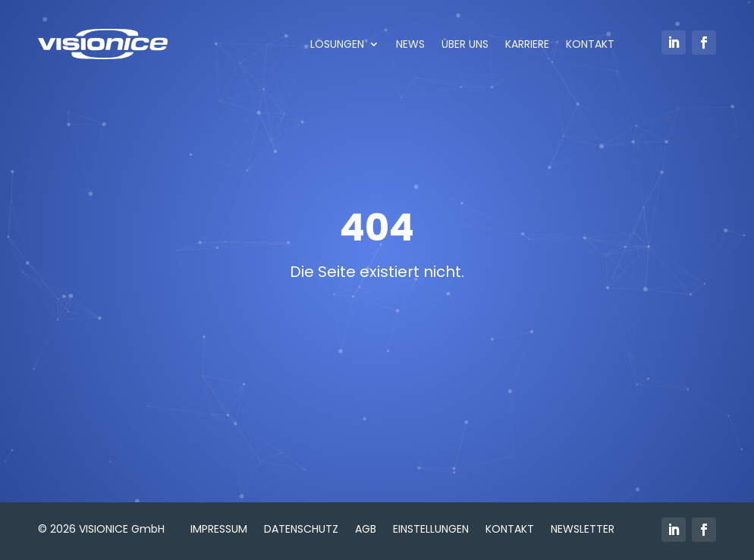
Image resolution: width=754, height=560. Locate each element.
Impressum (219, 528)
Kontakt (510, 528)
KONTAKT (590, 44)
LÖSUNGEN (337, 44)
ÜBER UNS (465, 44)
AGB (366, 528)
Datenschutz (301, 528)
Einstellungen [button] (431, 528)
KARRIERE (527, 44)
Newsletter (583, 528)
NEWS (410, 44)
